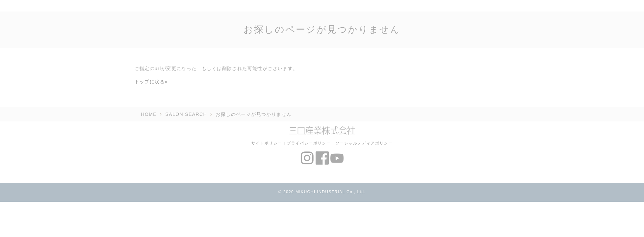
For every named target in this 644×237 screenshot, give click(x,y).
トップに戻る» (151, 82)
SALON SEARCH (186, 114)
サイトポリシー (267, 143)
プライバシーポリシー (309, 143)
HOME (149, 114)
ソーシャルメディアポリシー (364, 143)
